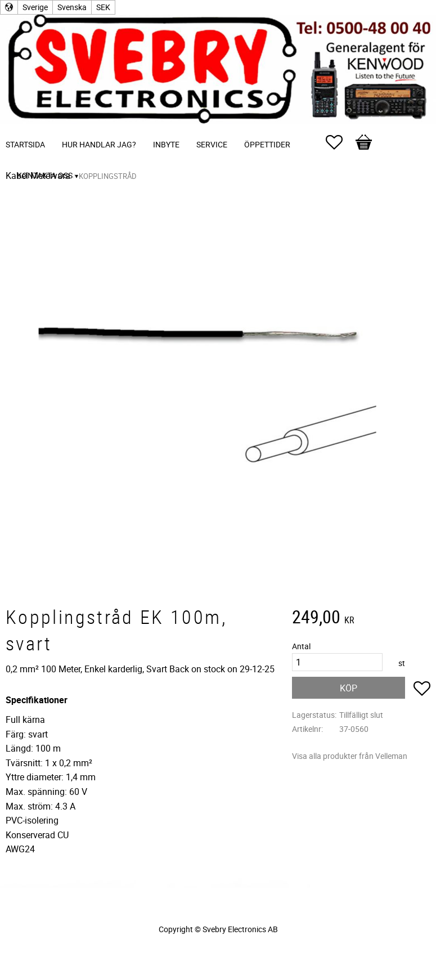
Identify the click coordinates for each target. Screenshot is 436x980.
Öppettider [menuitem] (267, 144)
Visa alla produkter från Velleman (350, 756)
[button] (340, 142)
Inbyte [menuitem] (166, 144)
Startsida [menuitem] (25, 144)
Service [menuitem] (212, 144)
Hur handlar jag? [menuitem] (99, 144)
